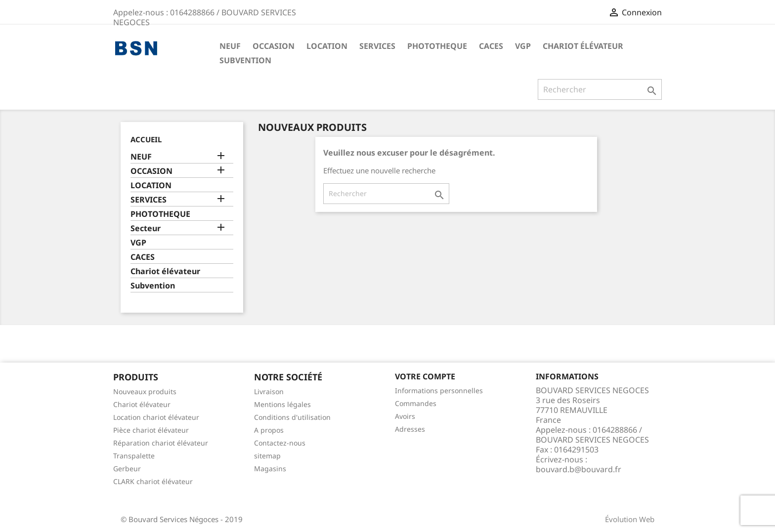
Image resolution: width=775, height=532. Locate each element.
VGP (523, 46)
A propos (269, 430)
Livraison (269, 391)
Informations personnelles (439, 390)
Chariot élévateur (583, 46)
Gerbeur (127, 469)
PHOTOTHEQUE (437, 46)
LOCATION (327, 46)
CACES (491, 46)
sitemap (267, 456)
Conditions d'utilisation (292, 417)
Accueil (146, 139)
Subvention (245, 60)
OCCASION (274, 46)
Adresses (410, 429)
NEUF (230, 46)
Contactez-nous (280, 443)
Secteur (146, 228)
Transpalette (134, 456)
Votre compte (425, 376)
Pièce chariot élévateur (151, 430)
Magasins (270, 469)
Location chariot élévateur (156, 417)
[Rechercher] (600, 89)
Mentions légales (282, 404)
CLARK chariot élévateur (153, 481)
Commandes (416, 403)
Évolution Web (630, 519)
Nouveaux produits (145, 391)
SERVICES (377, 46)
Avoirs (405, 416)
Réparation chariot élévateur (161, 443)
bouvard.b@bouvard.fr (579, 469)
